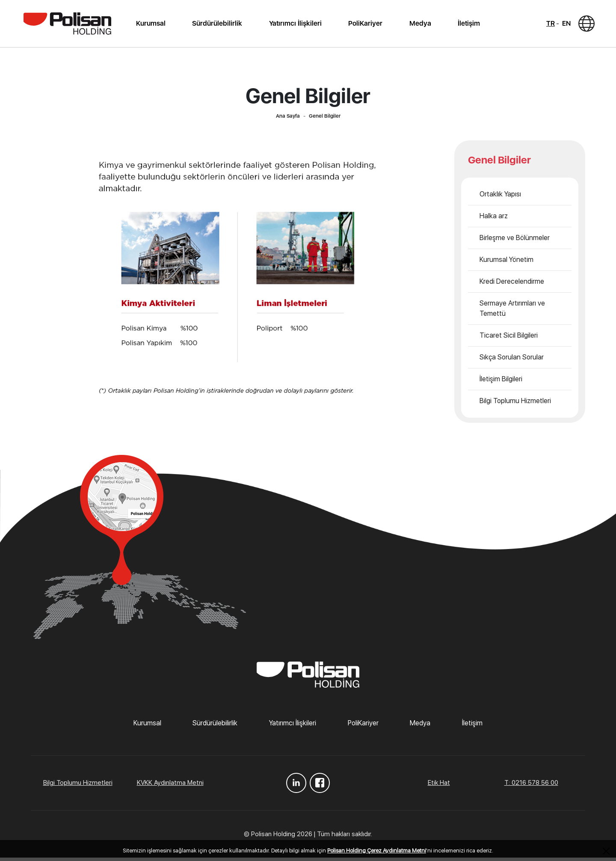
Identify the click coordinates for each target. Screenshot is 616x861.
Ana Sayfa (288, 119)
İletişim (466, 25)
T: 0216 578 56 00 (531, 786)
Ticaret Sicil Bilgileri (509, 339)
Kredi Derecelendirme (512, 285)
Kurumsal (153, 25)
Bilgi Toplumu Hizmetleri (515, 404)
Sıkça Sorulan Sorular (512, 361)
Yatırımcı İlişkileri (296, 25)
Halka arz (494, 219)
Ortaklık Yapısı (500, 197)
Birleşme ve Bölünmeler (515, 241)
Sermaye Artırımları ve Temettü (512, 312)
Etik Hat (439, 786)
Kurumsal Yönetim (506, 263)
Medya (419, 25)
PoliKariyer (365, 25)
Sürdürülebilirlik (219, 25)
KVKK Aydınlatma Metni (170, 786)
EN (562, 25)
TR (546, 25)
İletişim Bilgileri (501, 382)
